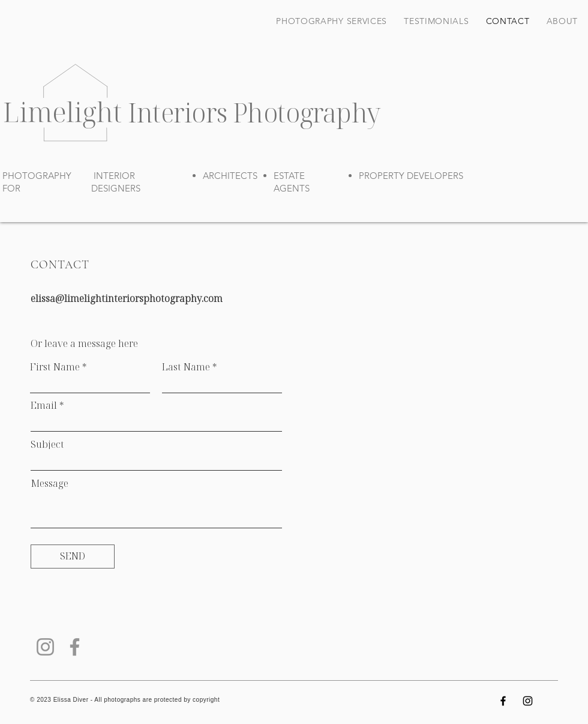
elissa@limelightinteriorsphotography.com (127, 298)
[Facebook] (75, 647)
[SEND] (73, 557)
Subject (47, 444)
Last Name (186, 367)
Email (44, 405)
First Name (55, 367)
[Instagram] (45, 647)
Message (49, 483)
